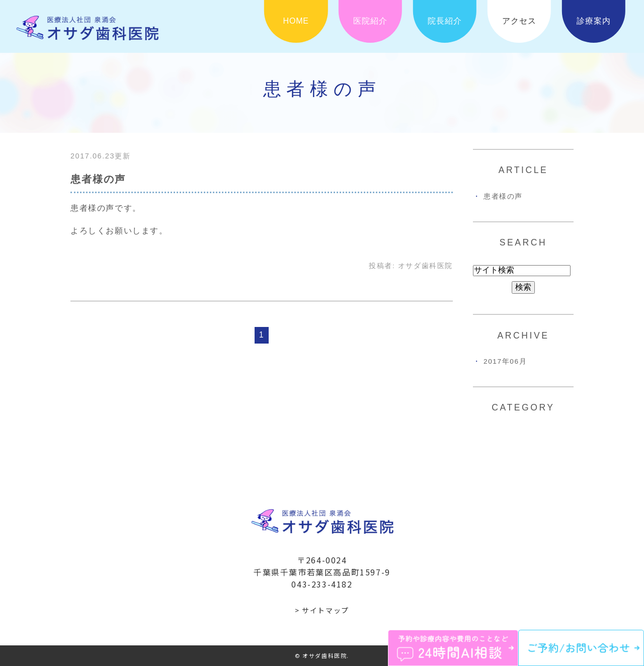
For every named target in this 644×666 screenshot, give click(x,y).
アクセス (519, 21)
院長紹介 (445, 21)
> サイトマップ (322, 610)
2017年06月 (505, 361)
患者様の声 (98, 179)
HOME (296, 21)
